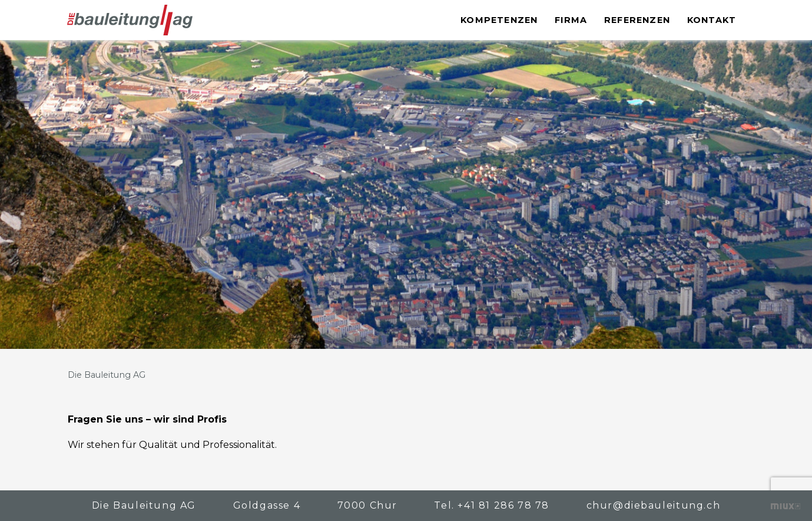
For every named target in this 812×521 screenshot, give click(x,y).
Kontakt (712, 20)
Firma (571, 20)
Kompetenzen (499, 20)
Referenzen (637, 20)
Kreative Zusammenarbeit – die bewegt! (786, 506)
